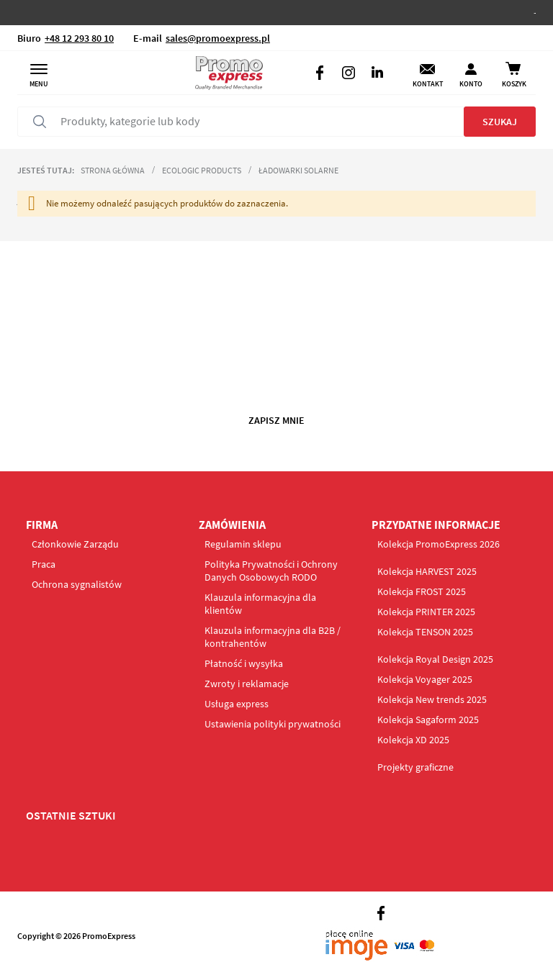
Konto (471, 84)
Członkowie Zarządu (75, 544)
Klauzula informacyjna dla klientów (260, 604)
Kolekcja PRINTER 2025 (426, 612)
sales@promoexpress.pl (218, 38)
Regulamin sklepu (243, 544)
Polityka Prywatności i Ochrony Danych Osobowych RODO (271, 571)
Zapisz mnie (276, 420)
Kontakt (428, 84)
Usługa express (237, 704)
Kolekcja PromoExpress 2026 (439, 544)
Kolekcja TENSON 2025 (425, 632)
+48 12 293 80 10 (79, 38)
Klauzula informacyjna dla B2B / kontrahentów (273, 637)
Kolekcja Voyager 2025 (425, 679)
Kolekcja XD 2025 (413, 740)
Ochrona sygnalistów (77, 584)
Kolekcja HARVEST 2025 (427, 571)
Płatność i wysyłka (244, 663)
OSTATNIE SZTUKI (71, 815)
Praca (44, 564)
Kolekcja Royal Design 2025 (435, 659)
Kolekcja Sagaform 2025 (428, 720)
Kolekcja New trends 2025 (432, 699)
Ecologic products (202, 170)
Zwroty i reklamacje (247, 684)
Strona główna (113, 170)
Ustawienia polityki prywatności (273, 724)
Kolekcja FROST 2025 (422, 591)
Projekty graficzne (415, 767)
